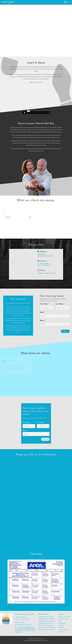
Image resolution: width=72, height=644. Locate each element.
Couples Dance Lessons (46, 619)
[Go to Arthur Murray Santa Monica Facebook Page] (31, 614)
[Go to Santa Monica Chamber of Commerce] (7, 625)
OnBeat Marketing (44, 641)
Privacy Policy (63, 630)
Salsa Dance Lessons (45, 623)
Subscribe (45, 439)
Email (42, 312)
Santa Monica (22, 630)
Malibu (27, 627)
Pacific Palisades (28, 629)
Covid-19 (61, 627)
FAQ (60, 621)
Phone (42, 321)
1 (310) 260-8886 (43, 264)
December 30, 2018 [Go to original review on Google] (11, 362)
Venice (28, 630)
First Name (44, 304)
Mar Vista (32, 627)
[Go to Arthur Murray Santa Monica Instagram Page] (33, 614)
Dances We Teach (64, 617)
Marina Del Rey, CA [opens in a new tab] (25, 130)
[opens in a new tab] (36, 583)
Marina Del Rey (19, 629)
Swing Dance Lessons (46, 625)
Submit (65, 331)
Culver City (22, 627)
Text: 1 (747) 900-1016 (44, 265)
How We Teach (63, 619)
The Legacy (62, 623)
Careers (61, 625)
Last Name (60, 304)
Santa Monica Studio (22, 614)
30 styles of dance (35, 143)
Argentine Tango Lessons (47, 627)
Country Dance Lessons (46, 630)
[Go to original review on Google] (29, 361)
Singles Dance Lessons (46, 617)
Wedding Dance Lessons (47, 621)
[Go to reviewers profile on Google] (4, 361)
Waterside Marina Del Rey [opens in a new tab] (48, 130)
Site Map (61, 632)
